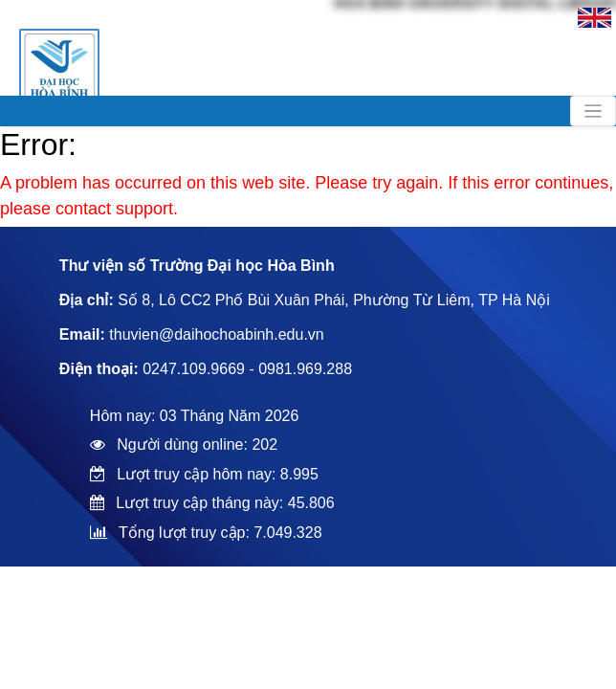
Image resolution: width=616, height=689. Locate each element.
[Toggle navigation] (593, 111)
